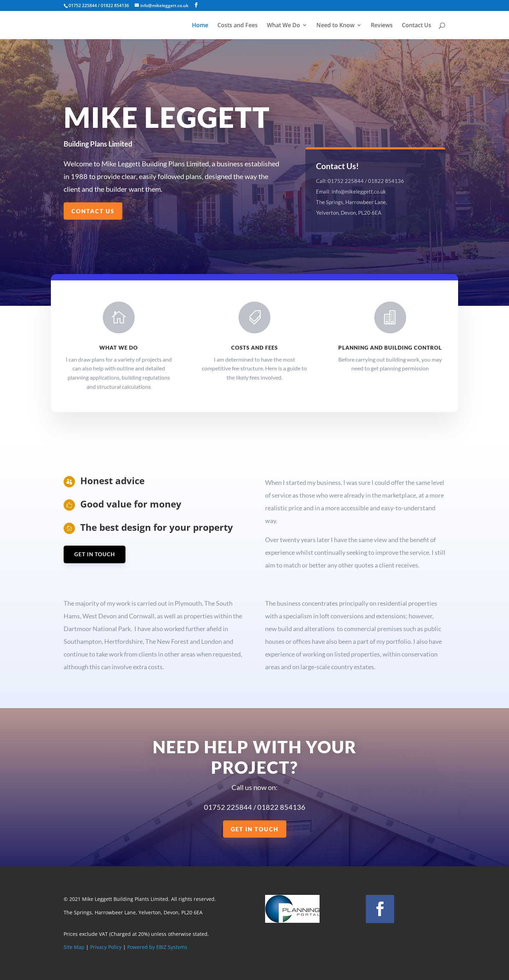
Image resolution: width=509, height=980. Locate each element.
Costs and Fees (238, 26)
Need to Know (335, 26)
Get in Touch (95, 554)
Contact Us (417, 26)
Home (200, 26)
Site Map (74, 947)
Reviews (382, 26)
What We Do (283, 26)
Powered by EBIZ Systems (157, 947)
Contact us (93, 211)
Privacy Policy (106, 947)
